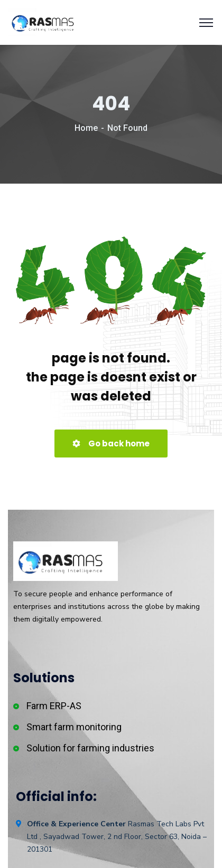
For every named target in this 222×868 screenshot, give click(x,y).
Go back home (111, 443)
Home (86, 128)
